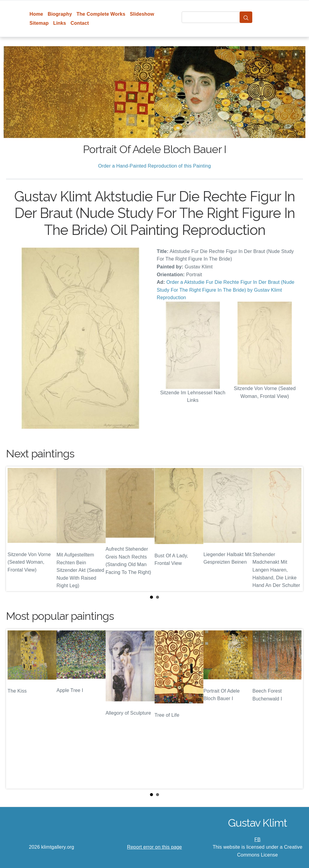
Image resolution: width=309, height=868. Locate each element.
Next (294, 529)
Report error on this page (154, 847)
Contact (80, 23)
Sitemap (39, 23)
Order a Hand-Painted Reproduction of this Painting (154, 166)
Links (60, 23)
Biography (60, 14)
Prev (15, 529)
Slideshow (142, 14)
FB (258, 839)
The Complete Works (101, 14)
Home (36, 14)
